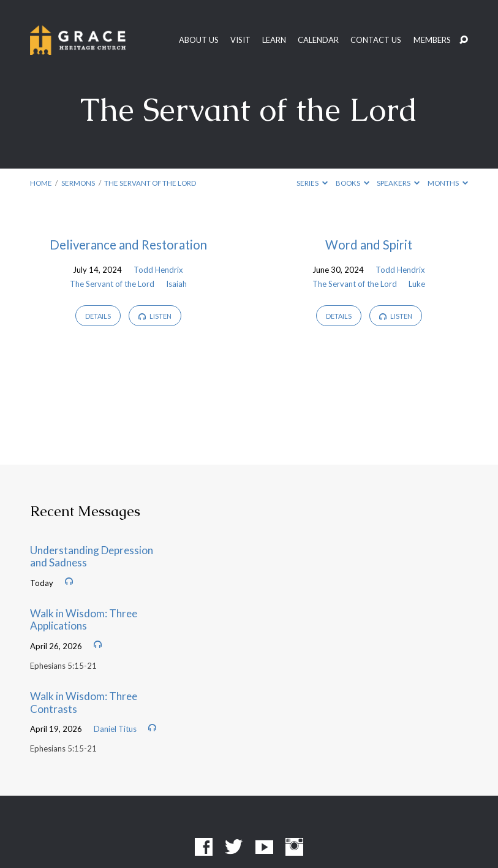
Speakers (398, 183)
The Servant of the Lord (150, 183)
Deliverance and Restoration (128, 245)
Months (448, 183)
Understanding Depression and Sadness (92, 557)
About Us (199, 40)
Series (312, 183)
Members (432, 40)
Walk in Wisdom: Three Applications (84, 620)
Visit (240, 40)
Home (41, 183)
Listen (155, 316)
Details (98, 316)
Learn (274, 40)
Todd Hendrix (158, 270)
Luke (417, 284)
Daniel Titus (115, 729)
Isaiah (176, 284)
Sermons (78, 183)
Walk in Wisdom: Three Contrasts (84, 702)
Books (353, 183)
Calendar (318, 40)
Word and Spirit (369, 245)
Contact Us (376, 40)
